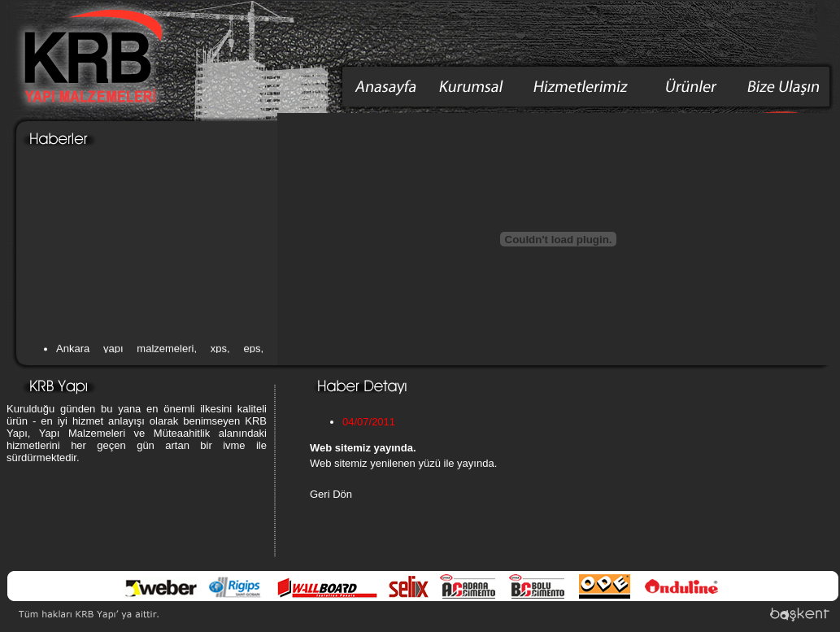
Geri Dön (331, 494)
